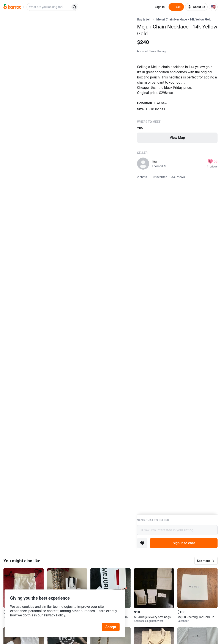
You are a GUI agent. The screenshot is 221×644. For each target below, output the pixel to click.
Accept (112, 622)
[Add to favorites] (142, 543)
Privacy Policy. (59, 611)
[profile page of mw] (143, 164)
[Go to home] (12, 7)
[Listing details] (177, 266)
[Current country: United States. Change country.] (213, 7)
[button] (206, 561)
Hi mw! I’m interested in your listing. (177, 530)
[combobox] (49, 7)
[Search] (74, 7)
